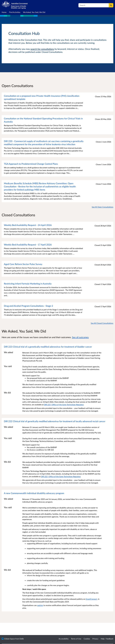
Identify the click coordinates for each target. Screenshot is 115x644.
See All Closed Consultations (102, 323)
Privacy (95, 639)
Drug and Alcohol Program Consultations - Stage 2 (28, 306)
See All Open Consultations (103, 207)
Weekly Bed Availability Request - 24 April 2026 (28, 225)
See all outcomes (80, 337)
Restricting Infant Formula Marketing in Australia (28, 284)
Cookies (87, 639)
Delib (22, 639)
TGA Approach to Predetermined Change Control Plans (31, 164)
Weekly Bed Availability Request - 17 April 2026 (28, 245)
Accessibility (64, 639)
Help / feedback (107, 639)
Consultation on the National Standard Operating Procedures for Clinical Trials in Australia (43, 120)
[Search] (111, 5)
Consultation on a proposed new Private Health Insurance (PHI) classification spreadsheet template (42, 97)
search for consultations (42, 49)
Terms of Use (76, 639)
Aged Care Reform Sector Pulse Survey (23, 264)
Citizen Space (9, 639)
